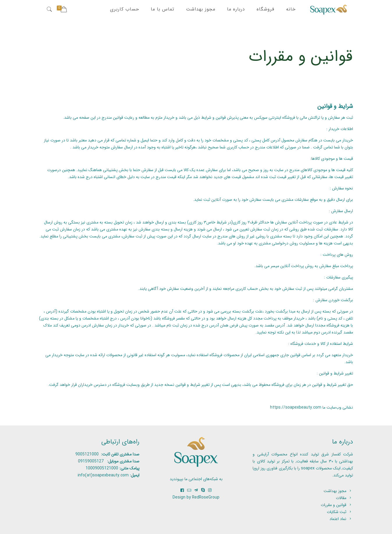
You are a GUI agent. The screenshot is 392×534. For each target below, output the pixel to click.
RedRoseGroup (206, 497)
